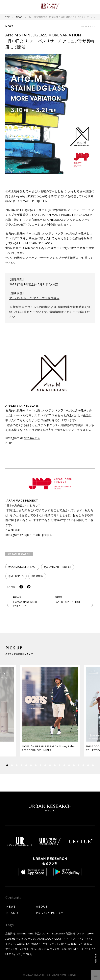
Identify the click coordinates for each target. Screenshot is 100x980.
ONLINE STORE (76, 949)
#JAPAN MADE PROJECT (58, 567)
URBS (8, 954)
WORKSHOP (24, 944)
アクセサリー (12, 949)
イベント (82, 939)
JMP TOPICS (84, 944)
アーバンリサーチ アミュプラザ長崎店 (34, 298)
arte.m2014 (32, 438)
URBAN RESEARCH (19, 554)
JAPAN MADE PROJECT (49, 939)
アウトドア (69, 939)
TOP (8, 17)
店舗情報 (10, 933)
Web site (14, 530)
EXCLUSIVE (58, 933)
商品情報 (70, 933)
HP (10, 443)
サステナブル (29, 949)
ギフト (55, 944)
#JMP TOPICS (16, 576)
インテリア (19, 954)
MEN (30, 933)
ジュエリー (56, 949)
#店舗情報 (37, 576)
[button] (12, 765)
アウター (45, 944)
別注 (37, 933)
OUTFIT (46, 933)
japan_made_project (38, 535)
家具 (30, 954)
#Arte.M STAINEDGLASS (22, 567)
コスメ (90, 949)
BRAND (12, 913)
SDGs (35, 944)
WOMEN (21, 933)
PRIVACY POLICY (50, 913)
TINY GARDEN (68, 944)
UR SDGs (43, 949)
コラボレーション (16, 939)
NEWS (20, 17)
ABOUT (42, 906)
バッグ (31, 939)
